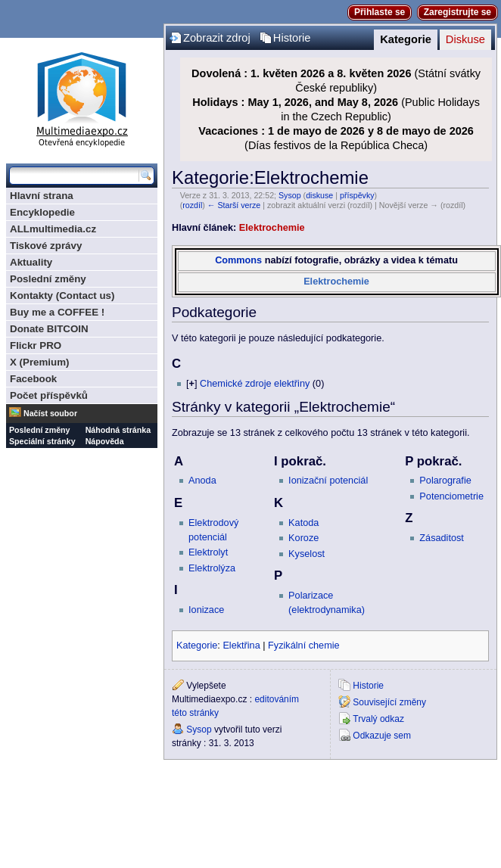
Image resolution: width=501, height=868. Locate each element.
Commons (238, 260)
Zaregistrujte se (457, 12)
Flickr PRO (36, 345)
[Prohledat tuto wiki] (74, 176)
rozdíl (192, 205)
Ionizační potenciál (328, 481)
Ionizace (206, 610)
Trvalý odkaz (378, 719)
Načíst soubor (50, 413)
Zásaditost (442, 538)
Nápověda (105, 441)
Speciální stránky (42, 441)
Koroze (303, 538)
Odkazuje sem (382, 736)
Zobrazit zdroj (217, 38)
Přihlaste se (380, 12)
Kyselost (307, 554)
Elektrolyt (208, 552)
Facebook (33, 379)
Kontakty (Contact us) (62, 296)
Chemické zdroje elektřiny (255, 384)
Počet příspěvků (49, 395)
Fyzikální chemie (303, 646)
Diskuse (465, 39)
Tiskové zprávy (46, 246)
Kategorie (406, 39)
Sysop (290, 195)
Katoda (303, 523)
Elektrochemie (272, 228)
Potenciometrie (451, 496)
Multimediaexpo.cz (82, 97)
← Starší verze (234, 205)
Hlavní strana (42, 196)
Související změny (389, 702)
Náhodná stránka (118, 430)
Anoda (202, 481)
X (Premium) (40, 362)
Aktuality (31, 262)
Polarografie (445, 481)
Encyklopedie (42, 212)
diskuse (319, 195)
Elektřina (241, 646)
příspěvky (357, 195)
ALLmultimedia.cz (53, 229)
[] (191, 384)
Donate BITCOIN (49, 329)
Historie (292, 38)
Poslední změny (48, 279)
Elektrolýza (212, 568)
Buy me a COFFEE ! (57, 312)
